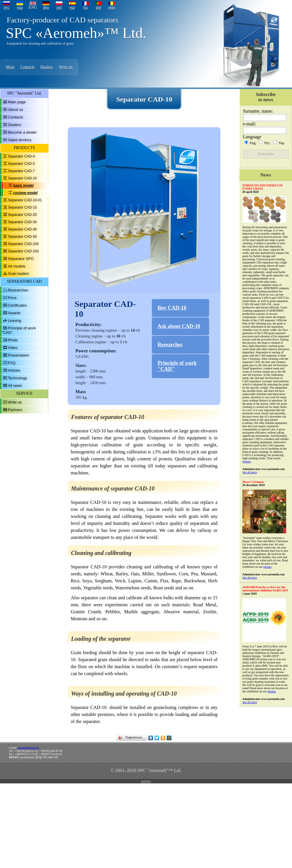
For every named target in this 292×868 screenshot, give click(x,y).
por (99, 7)
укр (20, 7)
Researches (18, 290)
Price (12, 298)
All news (15, 386)
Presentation (19, 355)
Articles (14, 370)
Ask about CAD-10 (179, 326)
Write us (66, 67)
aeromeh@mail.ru (28, 748)
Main (10, 67)
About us (16, 110)
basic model (23, 186)
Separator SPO (21, 259)
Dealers (47, 67)
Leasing (15, 321)
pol (59, 7)
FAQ (12, 363)
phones (246, 461)
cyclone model (25, 193)
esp (72, 7)
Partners (15, 410)
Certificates (17, 305)
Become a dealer (22, 132)
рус (6, 7)
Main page (17, 102)
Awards (14, 313)
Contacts (28, 67)
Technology (18, 378)
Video (13, 348)
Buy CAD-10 (172, 308)
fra (86, 7)
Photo (13, 340)
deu (46, 7)
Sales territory (20, 140)
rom (112, 7)
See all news (250, 472)
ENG (33, 7)
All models (17, 266)
